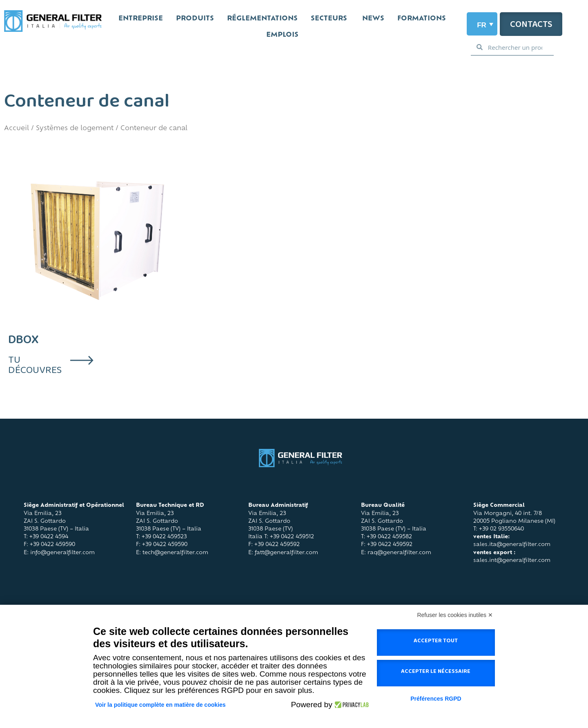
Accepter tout (436, 642)
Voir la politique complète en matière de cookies (160, 705)
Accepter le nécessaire (436, 673)
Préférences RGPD (436, 699)
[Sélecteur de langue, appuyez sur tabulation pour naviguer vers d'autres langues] (482, 24)
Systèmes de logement (75, 129)
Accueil (17, 129)
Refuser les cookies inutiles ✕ (455, 615)
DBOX (23, 343)
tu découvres (35, 368)
